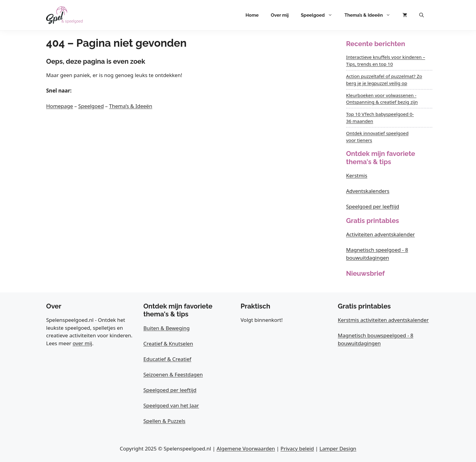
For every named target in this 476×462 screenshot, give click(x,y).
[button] (422, 15)
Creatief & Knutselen (168, 344)
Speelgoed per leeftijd (373, 206)
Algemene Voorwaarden (246, 449)
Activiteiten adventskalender (381, 234)
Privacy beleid (297, 449)
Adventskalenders (368, 191)
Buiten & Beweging (167, 328)
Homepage (59, 106)
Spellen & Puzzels (164, 421)
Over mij (280, 15)
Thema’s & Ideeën (371, 15)
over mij (82, 343)
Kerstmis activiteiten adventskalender (383, 320)
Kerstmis (357, 175)
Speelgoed (320, 15)
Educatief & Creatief (167, 359)
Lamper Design (338, 449)
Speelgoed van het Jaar (171, 405)
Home (252, 15)
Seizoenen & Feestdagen (173, 374)
